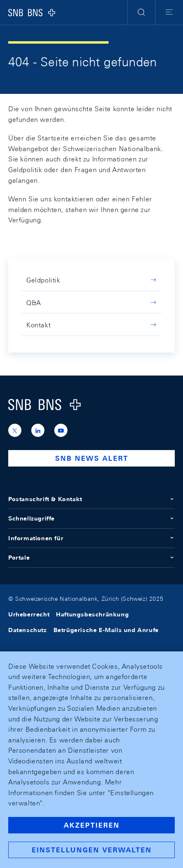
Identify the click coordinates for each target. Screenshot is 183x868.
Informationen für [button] (91, 538)
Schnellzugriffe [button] (91, 518)
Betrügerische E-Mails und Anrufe (106, 630)
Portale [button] (91, 558)
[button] (141, 12)
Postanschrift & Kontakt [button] (91, 499)
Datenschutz (28, 630)
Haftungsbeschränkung (92, 614)
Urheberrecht (29, 614)
